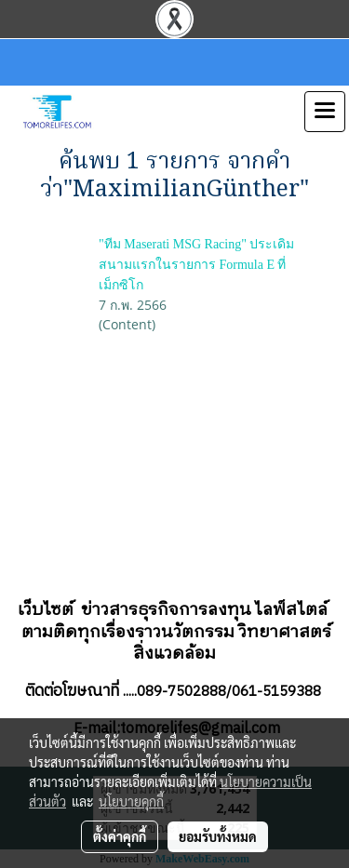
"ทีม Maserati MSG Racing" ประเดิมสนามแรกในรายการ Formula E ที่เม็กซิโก (196, 265)
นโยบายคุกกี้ (131, 801)
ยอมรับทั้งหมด (218, 836)
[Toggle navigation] (325, 112)
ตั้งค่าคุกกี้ (120, 836)
